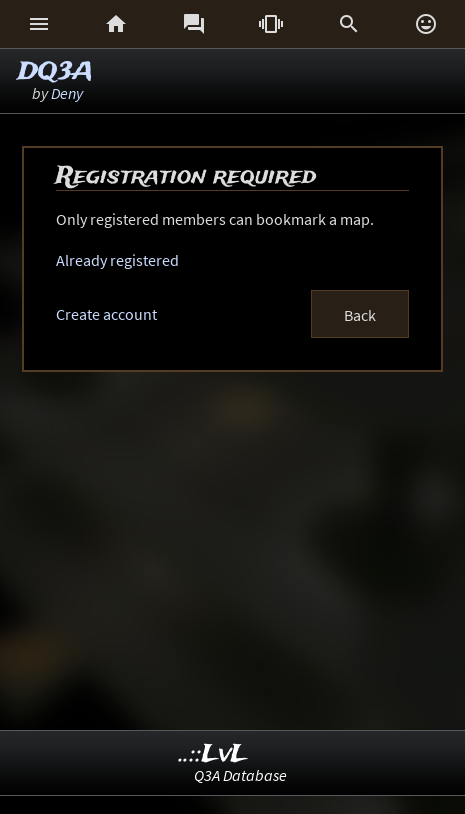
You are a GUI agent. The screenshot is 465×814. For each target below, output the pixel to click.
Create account (106, 314)
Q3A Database (240, 775)
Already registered (117, 260)
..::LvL (213, 754)
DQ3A (55, 72)
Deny (67, 93)
